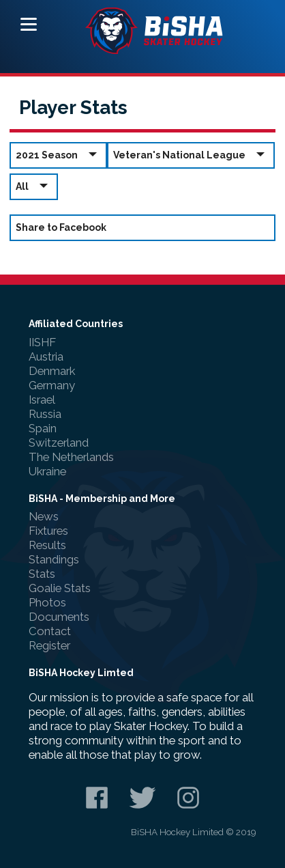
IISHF (42, 342)
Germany (52, 385)
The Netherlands (71, 457)
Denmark (52, 371)
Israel (42, 400)
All (34, 186)
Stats (42, 574)
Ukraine (47, 471)
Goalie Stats (60, 588)
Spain (43, 428)
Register (49, 645)
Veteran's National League (191, 155)
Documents (59, 617)
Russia (45, 414)
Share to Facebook (61, 227)
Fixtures (48, 531)
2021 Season (58, 155)
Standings (54, 559)
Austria (46, 356)
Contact (50, 631)
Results (47, 545)
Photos (47, 602)
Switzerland (59, 443)
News (44, 516)
